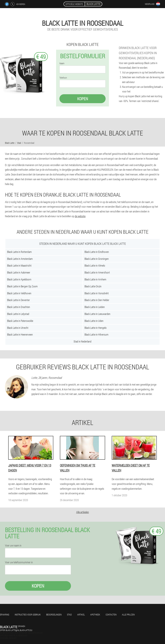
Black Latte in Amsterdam (20, 259)
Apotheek (95, 615)
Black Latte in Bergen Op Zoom (22, 286)
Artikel (81, 615)
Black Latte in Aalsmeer (19, 272)
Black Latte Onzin (93, 286)
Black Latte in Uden (94, 321)
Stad (69, 615)
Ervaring (5, 615)
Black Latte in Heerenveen (20, 334)
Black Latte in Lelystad (18, 314)
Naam (62, 63)
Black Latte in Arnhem (95, 279)
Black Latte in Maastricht (19, 265)
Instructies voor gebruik (28, 615)
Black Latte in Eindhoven (97, 252)
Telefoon (63, 78)
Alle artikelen (83, 512)
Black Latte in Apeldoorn (19, 279)
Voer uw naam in (13, 545)
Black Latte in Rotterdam (19, 252)
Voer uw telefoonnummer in (19, 562)
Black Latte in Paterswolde (20, 321)
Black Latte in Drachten (19, 307)
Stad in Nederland (82, 341)
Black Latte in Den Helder (97, 300)
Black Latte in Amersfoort (97, 272)
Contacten (111, 615)
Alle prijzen (128, 615)
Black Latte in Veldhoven (19, 293)
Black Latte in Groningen (97, 259)
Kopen (83, 99)
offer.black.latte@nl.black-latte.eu (16, 630)
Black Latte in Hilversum (96, 334)
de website (80, 216)
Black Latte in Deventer (18, 300)
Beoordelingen (54, 615)
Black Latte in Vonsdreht (97, 293)
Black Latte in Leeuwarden (97, 314)
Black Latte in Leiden (95, 307)
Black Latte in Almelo (95, 265)
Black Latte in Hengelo (96, 328)
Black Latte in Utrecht (18, 328)
